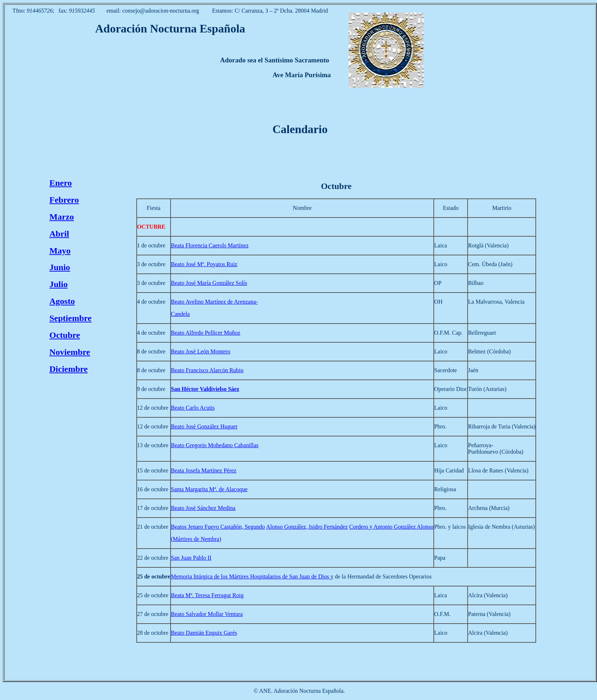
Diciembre (68, 369)
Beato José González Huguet (204, 426)
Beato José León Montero (201, 351)
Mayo (60, 251)
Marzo (62, 217)
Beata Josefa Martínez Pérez (204, 470)
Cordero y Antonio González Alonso (392, 527)
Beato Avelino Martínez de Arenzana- (214, 302)
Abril (59, 234)
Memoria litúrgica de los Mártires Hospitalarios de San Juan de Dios (251, 576)
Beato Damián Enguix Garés (204, 633)
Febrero (64, 200)
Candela (180, 314)
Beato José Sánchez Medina (203, 508)
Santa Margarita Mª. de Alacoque (209, 489)
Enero (61, 183)
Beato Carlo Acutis (193, 408)
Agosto (62, 301)
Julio (59, 284)
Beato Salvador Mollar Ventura (207, 614)
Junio (60, 267)
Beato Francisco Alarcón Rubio (207, 370)
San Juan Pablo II (191, 558)
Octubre (65, 335)
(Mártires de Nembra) (196, 539)
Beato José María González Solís (209, 283)
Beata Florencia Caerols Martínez (210, 245)
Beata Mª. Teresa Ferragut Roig (207, 595)
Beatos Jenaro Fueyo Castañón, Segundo (218, 527)
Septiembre (70, 318)
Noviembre (70, 352)
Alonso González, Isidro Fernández (307, 527)
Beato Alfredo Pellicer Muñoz (205, 333)
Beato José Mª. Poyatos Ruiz (204, 264)
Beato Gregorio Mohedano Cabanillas (215, 445)
